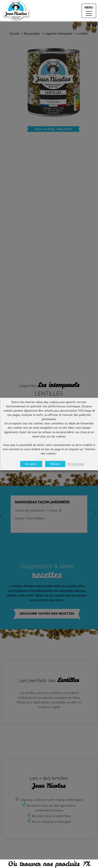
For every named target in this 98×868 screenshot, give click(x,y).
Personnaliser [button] (76, 464)
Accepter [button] (31, 464)
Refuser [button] (55, 464)
